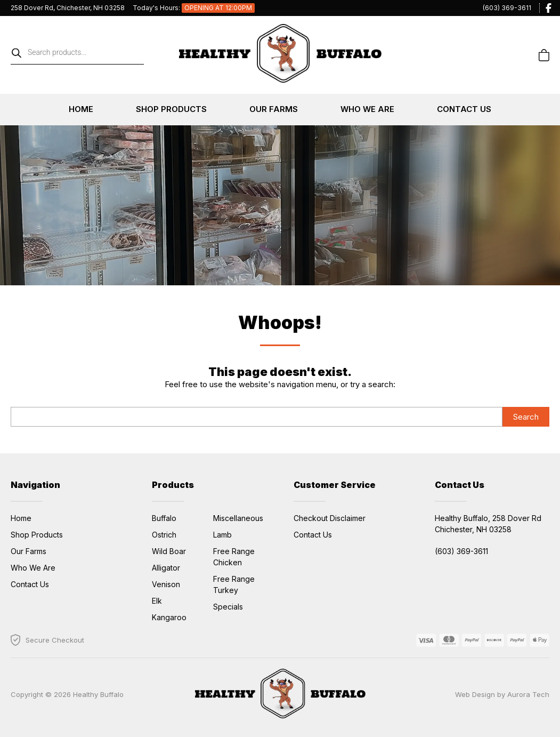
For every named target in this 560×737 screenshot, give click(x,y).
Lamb (222, 535)
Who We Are (367, 109)
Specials (228, 607)
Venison (166, 584)
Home (81, 109)
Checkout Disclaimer (330, 518)
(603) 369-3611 (507, 8)
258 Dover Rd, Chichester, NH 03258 (68, 8)
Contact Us (464, 109)
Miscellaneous (238, 518)
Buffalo (164, 518)
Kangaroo (169, 617)
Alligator (166, 568)
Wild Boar (169, 551)
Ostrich (164, 535)
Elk (157, 601)
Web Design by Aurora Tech (502, 694)
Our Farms (274, 109)
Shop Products (171, 109)
